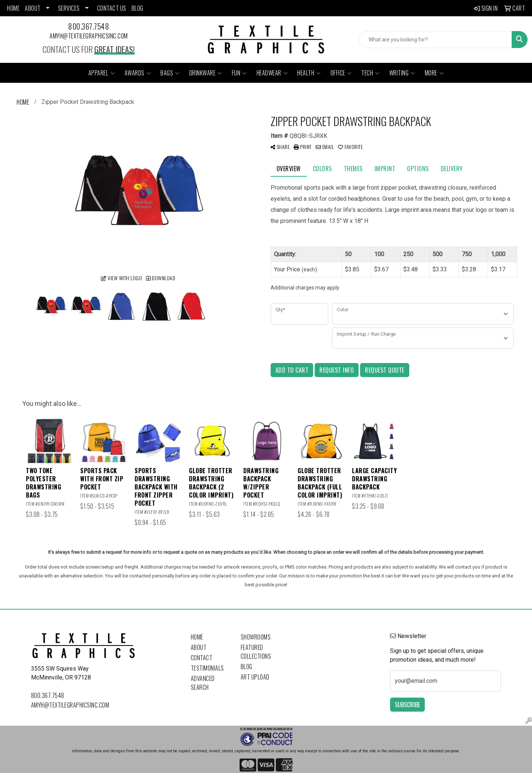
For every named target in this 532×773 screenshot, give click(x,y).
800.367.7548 (89, 26)
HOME (13, 8)
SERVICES (69, 8)
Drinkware (206, 73)
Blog (247, 667)
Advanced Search (203, 683)
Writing (402, 73)
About (199, 647)
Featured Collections (256, 652)
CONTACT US (112, 8)
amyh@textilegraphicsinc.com (89, 36)
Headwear (272, 73)
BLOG (138, 8)
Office (341, 73)
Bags (170, 73)
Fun (239, 73)
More (434, 73)
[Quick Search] (436, 40)
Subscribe (407, 705)
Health (309, 73)
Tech (370, 73)
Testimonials (207, 668)
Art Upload (255, 677)
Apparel (102, 73)
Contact (202, 658)
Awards (138, 73)
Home (197, 637)
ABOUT (33, 8)
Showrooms (256, 637)
